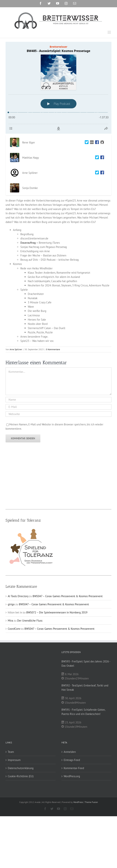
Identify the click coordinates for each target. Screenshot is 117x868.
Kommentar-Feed (74, 768)
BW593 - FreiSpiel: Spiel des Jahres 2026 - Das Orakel (86, 664)
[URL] (58, 414)
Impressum (14, 760)
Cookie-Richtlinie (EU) (21, 776)
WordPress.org (72, 776)
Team (11, 752)
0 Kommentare (53, 349)
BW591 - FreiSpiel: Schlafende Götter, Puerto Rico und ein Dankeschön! (83, 712)
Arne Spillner (16, 349)
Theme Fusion (91, 802)
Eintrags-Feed (72, 760)
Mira (10, 621)
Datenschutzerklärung (21, 768)
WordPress (78, 802)
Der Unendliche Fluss (30, 621)
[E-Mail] (58, 407)
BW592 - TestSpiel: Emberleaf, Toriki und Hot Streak (85, 688)
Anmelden (70, 752)
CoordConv (14, 629)
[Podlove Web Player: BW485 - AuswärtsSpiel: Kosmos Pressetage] (58, 88)
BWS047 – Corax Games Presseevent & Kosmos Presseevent (68, 596)
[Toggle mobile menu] (110, 32)
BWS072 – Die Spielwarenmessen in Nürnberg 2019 (57, 612)
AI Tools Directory (18, 596)
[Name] (58, 400)
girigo (11, 604)
